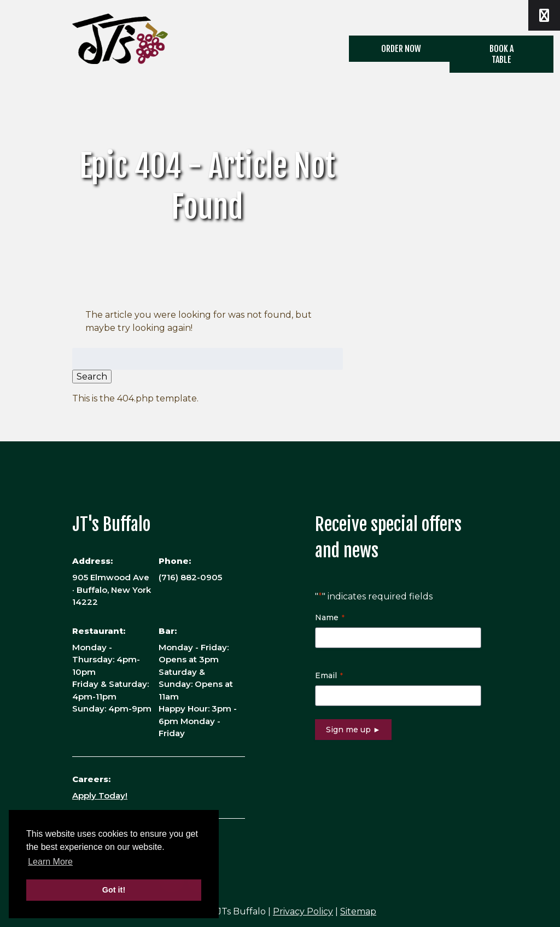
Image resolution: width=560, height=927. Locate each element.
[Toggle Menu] (544, 15)
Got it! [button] (114, 890)
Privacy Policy (303, 911)
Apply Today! (100, 795)
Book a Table (501, 54)
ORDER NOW (401, 49)
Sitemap (358, 911)
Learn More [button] (50, 862)
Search (92, 377)
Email (329, 675)
